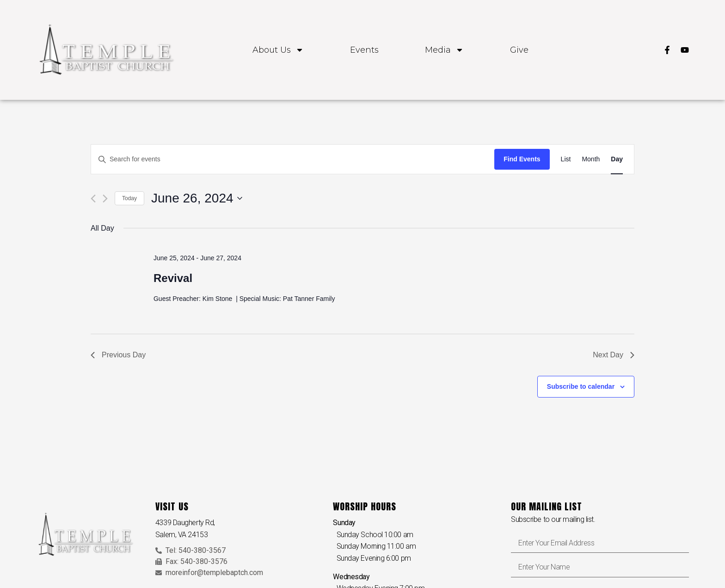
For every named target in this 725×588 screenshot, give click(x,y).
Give (519, 50)
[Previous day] (93, 199)
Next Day (614, 355)
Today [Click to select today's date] (129, 198)
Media (444, 50)
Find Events (522, 159)
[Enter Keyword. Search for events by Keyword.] (293, 159)
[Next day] (105, 199)
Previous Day (118, 355)
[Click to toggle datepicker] (197, 198)
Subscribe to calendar (581, 386)
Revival (173, 278)
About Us (278, 50)
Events (364, 50)
